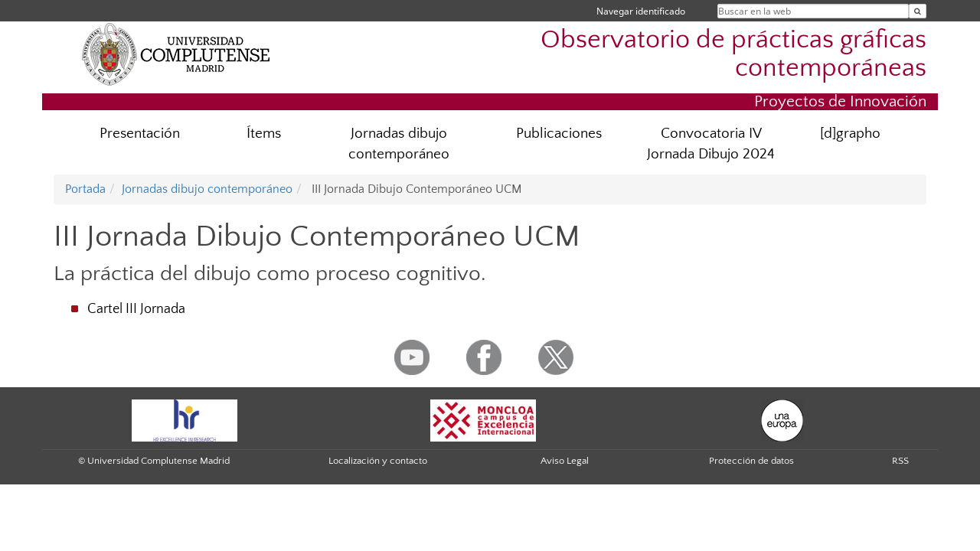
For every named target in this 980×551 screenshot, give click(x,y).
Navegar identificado (641, 11)
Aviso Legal (565, 461)
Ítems (264, 134)
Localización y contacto (378, 461)
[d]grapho (850, 134)
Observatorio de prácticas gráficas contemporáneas (733, 54)
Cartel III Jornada (136, 309)
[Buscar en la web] (918, 11)
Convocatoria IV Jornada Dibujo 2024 (711, 144)
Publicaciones (559, 134)
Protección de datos (751, 461)
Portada (85, 189)
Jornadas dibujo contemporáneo (399, 144)
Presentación (140, 134)
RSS (900, 461)
